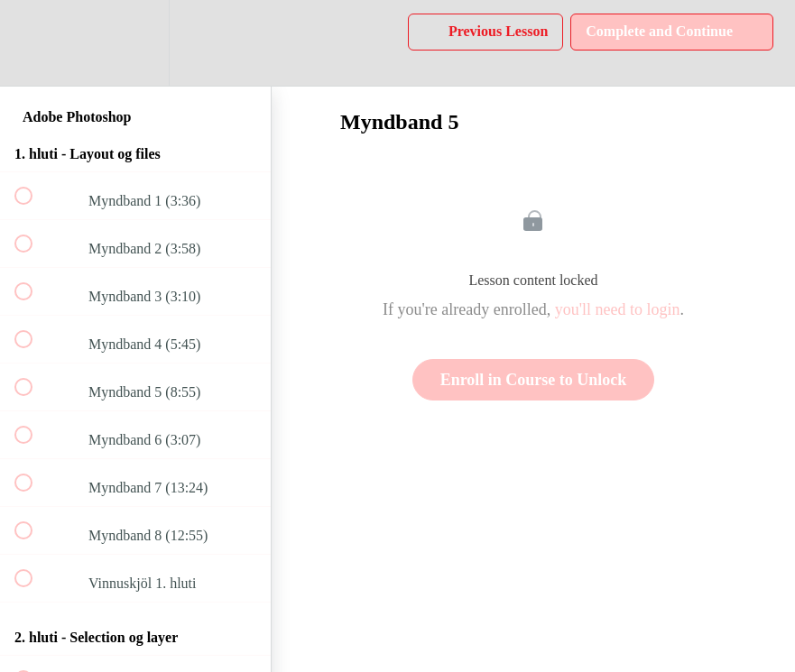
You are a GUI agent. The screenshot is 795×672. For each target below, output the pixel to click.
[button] (33, 43)
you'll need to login (618, 309)
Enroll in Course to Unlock (534, 380)
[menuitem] (135, 43)
